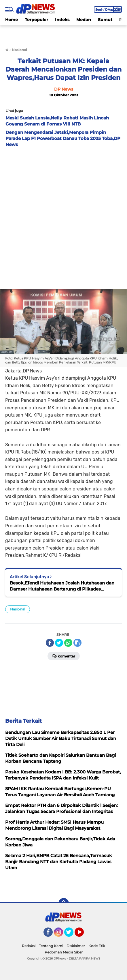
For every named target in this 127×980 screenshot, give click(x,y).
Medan (84, 20)
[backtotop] (64, 903)
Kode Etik (97, 946)
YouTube (83, 935)
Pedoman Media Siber (64, 952)
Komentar (64, 656)
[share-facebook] (50, 643)
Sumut (105, 20)
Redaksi (29, 946)
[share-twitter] (59, 643)
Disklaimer (76, 946)
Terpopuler (36, 20)
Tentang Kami (51, 946)
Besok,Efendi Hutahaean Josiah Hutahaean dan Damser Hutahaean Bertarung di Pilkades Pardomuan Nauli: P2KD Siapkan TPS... (62, 586)
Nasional (18, 609)
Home (12, 20)
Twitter (71, 935)
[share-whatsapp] (68, 643)
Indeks (62, 20)
